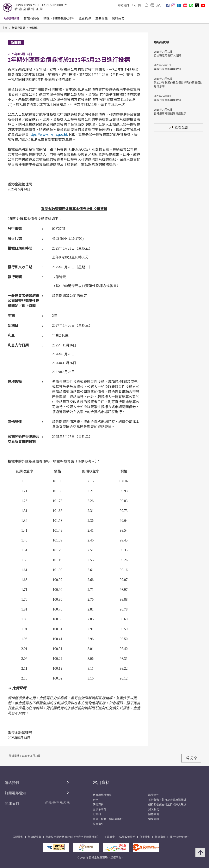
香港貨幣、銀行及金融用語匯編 (167, 800)
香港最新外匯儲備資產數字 (170, 114)
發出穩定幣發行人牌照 (167, 56)
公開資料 (18, 837)
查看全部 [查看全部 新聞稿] (179, 127)
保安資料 (145, 837)
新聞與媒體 (12, 18)
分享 (191, 758)
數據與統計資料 (102, 795)
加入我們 (154, 810)
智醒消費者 (31, 18)
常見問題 (154, 819)
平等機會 (109, 837)
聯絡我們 (123, 6)
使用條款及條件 (179, 837)
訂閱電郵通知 (15, 793)
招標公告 (154, 814)
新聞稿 (34, 28)
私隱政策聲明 (127, 837)
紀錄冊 (97, 814)
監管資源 (85, 18)
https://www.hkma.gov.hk (48, 134)
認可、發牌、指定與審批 (108, 819)
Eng (134, 5)
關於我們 (118, 18)
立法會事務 (100, 810)
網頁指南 (160, 837)
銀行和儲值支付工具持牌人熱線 (167, 805)
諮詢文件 (154, 795)
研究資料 (98, 805)
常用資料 (101, 783)
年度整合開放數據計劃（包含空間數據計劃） (73, 837)
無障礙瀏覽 (34, 837)
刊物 (95, 800)
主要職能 (101, 18)
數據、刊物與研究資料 (59, 18)
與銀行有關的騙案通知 (167, 69)
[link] (159, 5)
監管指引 (98, 824)
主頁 (5, 28)
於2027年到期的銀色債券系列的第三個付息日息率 (178, 85)
